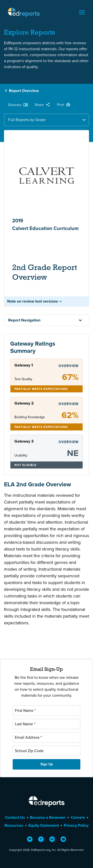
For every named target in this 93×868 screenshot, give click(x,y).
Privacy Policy (76, 825)
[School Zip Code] (46, 751)
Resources (14, 825)
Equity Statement (44, 825)
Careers (78, 817)
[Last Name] (46, 724)
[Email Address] (46, 737)
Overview (69, 366)
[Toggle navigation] (82, 12)
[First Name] (46, 711)
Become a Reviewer (48, 817)
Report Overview (24, 91)
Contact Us (15, 817)
